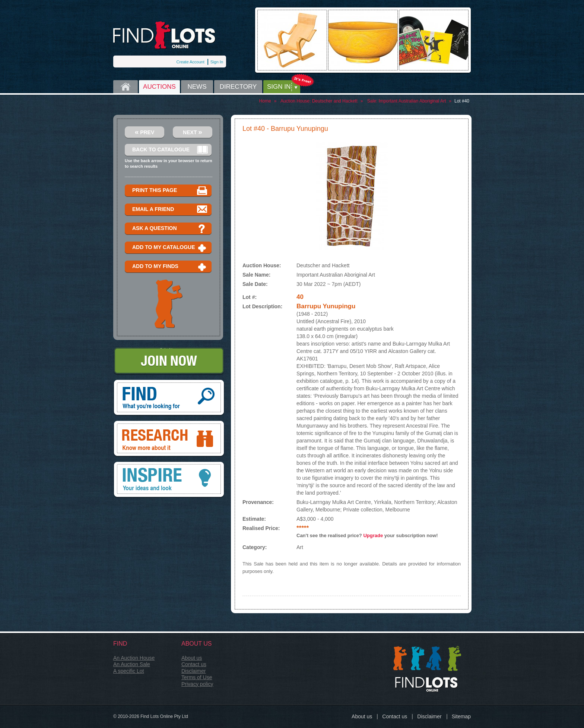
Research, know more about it (169, 439)
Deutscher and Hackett (335, 101)
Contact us (194, 664)
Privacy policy (197, 684)
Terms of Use (197, 677)
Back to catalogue (170, 150)
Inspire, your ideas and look (169, 480)
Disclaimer (193, 671)
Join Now (169, 361)
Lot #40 (462, 101)
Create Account (191, 62)
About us (192, 658)
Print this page (170, 191)
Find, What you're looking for (169, 398)
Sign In (217, 62)
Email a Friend (170, 210)
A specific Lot (129, 671)
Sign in (279, 87)
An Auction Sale (132, 664)
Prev (145, 132)
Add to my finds (170, 267)
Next (193, 132)
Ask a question (170, 229)
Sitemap (461, 716)
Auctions (159, 87)
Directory (238, 87)
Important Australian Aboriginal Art (412, 101)
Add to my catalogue (170, 248)
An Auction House (134, 658)
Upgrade (373, 535)
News (197, 87)
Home (126, 87)
